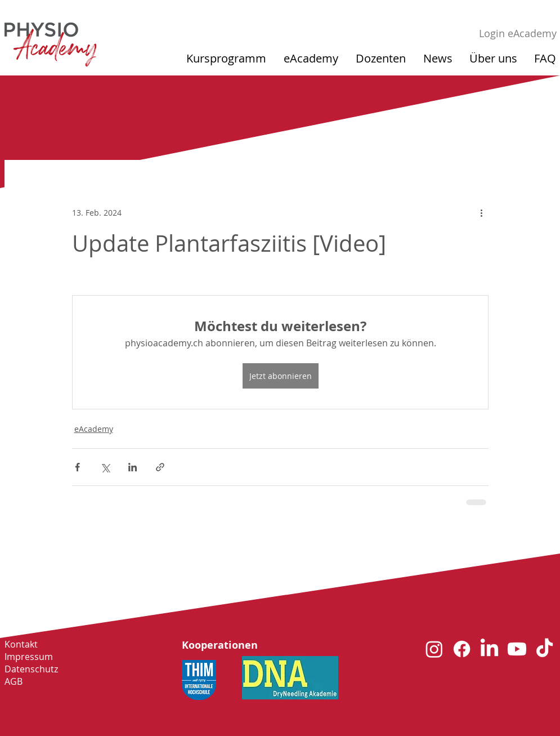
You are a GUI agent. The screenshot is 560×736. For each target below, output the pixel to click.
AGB (14, 681)
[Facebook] (462, 649)
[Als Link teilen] (160, 467)
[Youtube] (517, 649)
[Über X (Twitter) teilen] (105, 467)
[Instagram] (434, 649)
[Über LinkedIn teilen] (133, 467)
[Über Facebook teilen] (77, 467)
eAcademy (94, 429)
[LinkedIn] (489, 649)
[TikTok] (545, 649)
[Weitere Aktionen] (482, 212)
